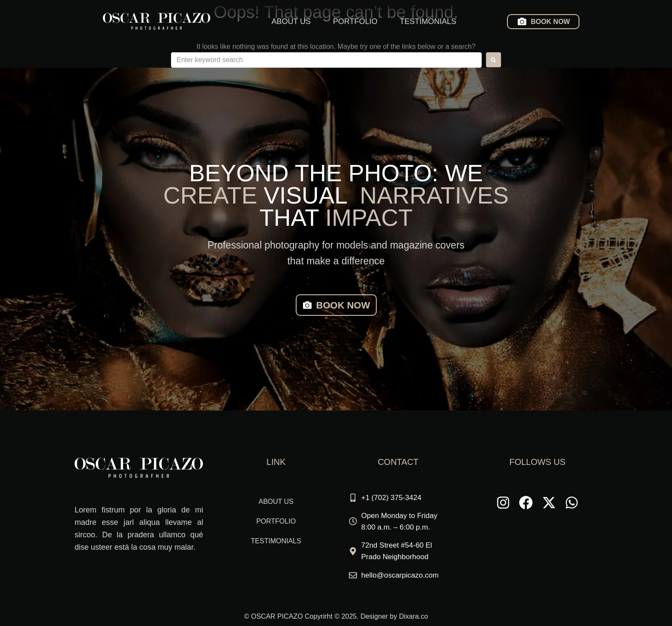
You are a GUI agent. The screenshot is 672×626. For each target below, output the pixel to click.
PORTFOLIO (355, 21)
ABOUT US (291, 21)
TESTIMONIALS (428, 21)
